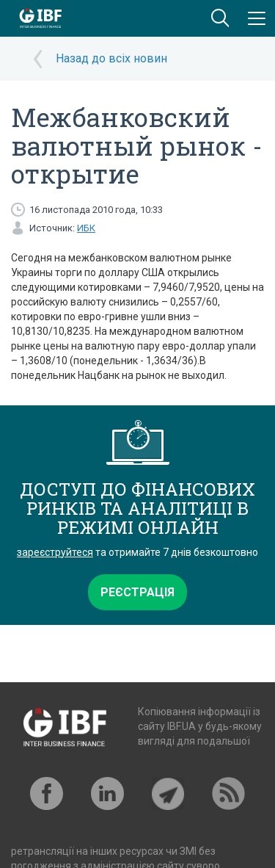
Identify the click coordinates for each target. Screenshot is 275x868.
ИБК (86, 228)
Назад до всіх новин (111, 58)
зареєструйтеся (55, 552)
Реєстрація (137, 592)
